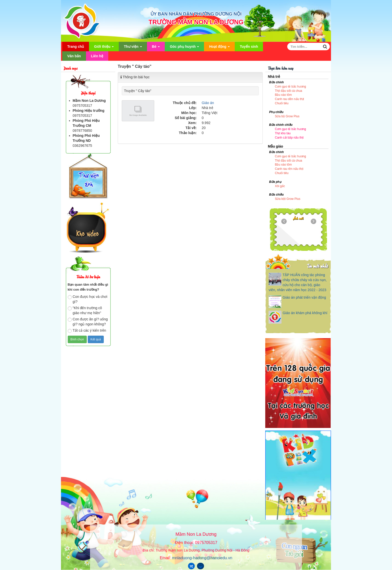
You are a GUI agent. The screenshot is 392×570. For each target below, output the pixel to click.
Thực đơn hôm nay (280, 68)
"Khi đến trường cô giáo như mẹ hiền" (85, 310)
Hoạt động (219, 48)
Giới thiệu (104, 48)
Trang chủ (76, 47)
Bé (156, 48)
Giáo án (208, 103)
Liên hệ (97, 56)
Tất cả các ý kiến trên (87, 331)
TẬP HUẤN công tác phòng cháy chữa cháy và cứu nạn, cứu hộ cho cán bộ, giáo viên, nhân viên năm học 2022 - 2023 (297, 282)
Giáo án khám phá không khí (305, 313)
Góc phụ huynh (184, 48)
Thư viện (133, 48)
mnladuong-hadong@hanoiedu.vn (202, 558)
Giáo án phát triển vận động (304, 297)
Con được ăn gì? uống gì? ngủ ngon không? (88, 322)
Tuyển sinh (249, 47)
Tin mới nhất (317, 266)
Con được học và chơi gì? (88, 299)
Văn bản (74, 56)
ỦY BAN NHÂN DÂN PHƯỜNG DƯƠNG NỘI (196, 14)
